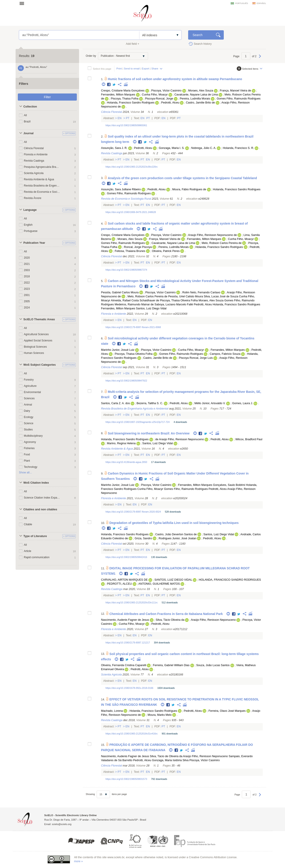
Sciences (29, 398)
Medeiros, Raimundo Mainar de (134, 304)
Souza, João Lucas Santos (213, 665)
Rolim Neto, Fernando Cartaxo (201, 292)
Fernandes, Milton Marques (118, 95)
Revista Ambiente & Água (39, 179)
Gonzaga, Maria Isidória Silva (170, 760)
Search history (203, 44)
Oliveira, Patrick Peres (166, 251)
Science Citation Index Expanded (42, 498)
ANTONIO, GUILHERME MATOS (159, 584)
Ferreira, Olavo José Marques (227, 711)
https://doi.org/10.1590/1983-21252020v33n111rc (132, 602)
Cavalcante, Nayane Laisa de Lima (196, 95)
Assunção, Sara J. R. (114, 148)
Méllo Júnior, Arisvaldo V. (210, 403)
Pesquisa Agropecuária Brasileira (42, 167)
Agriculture (30, 386)
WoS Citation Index (36, 483)
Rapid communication (37, 557)
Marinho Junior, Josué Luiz (118, 350)
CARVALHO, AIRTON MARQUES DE (124, 580)
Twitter (114, 85)
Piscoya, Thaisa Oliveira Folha (179, 300)
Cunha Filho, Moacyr (155, 95)
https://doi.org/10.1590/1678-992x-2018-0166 (129, 688)
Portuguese (31, 231)
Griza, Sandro (143, 538)
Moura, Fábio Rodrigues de (189, 189)
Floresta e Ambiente (36, 154)
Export (146, 68)
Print (119, 68)
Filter (47, 97)
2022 (27, 283)
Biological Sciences (35, 347)
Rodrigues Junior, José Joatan (178, 538)
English (28, 225)
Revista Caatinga (34, 161)
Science (29, 423)
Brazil (27, 122)
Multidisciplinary (33, 436)
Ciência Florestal (34, 148)
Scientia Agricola (34, 173)
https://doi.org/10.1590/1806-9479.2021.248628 (131, 212)
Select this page (102, 69)
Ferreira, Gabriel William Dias (171, 665)
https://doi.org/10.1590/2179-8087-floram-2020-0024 (133, 512)
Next (260, 58)
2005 (27, 301)
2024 (27, 308)
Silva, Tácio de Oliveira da (166, 756)
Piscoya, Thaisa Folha (125, 99)
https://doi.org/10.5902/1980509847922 (126, 381)
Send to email (132, 68)
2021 (27, 264)
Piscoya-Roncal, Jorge (159, 99)
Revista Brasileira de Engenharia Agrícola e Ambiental (42, 186)
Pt (128, 118)
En (120, 118)
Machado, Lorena (112, 711)
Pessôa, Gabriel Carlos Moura (120, 292)
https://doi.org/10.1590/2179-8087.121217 (128, 643)
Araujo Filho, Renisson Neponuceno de (213, 235)
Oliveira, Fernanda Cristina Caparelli (124, 665)
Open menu (23, 3)
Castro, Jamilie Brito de (200, 103)
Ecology (29, 417)
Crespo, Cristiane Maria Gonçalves (123, 91)
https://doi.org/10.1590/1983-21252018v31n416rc (132, 734)
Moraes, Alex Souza (201, 91)
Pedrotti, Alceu (170, 103)
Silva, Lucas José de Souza (221, 296)
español (261, 3)
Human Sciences (34, 353)
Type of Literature (35, 536)
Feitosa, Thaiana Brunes (130, 251)
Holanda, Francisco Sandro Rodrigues (131, 103)
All (25, 115)
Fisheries (29, 448)
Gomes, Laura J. (243, 403)
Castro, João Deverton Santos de (176, 534)
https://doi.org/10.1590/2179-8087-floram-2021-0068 (133, 327)
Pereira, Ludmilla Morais (195, 99)
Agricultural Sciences (36, 334)
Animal (28, 405)
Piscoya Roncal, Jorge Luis (196, 358)
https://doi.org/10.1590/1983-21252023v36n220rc (132, 167)
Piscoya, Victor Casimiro (166, 91)
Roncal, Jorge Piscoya (138, 247)
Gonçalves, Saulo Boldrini (229, 485)
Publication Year (34, 243)
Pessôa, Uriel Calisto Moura (185, 296)
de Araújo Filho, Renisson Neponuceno (179, 439)
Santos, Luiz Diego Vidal (151, 308)
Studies (28, 430)
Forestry (29, 380)
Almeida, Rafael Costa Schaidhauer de (135, 300)
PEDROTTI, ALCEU (119, 584)
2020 (27, 258)
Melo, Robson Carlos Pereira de (222, 243)
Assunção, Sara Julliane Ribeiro (121, 189)
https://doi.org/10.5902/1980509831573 (126, 779)
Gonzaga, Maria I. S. (172, 148)
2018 (27, 276)
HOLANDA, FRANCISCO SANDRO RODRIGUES (230, 580)
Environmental (32, 392)
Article (27, 551)
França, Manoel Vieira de (235, 91)
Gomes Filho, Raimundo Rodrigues (239, 99)
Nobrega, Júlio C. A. (204, 148)
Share (155, 68)
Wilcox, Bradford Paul (249, 439)
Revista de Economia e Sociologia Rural (42, 192)
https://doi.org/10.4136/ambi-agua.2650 (126, 462)
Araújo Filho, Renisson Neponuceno (213, 620)
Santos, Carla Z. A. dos (116, 403)
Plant (27, 461)
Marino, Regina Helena (121, 443)
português (241, 3)
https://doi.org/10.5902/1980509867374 (126, 270)
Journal (28, 133)
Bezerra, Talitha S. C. (150, 403)
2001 (27, 295)
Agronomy (30, 442)
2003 (27, 270)
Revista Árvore (33, 198)
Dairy (27, 411)
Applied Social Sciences (38, 341)
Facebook (109, 85)
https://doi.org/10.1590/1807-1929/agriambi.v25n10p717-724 (138, 422)
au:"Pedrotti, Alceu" (79, 35)
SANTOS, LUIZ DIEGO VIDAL (173, 580)
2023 (27, 289)
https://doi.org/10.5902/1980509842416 (126, 557)
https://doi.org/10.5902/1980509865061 (126, 125)
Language (30, 210)
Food (27, 454)
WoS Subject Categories (40, 365)
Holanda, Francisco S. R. (238, 148)
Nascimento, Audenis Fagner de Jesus (125, 620)
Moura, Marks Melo (160, 715)
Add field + (132, 44)
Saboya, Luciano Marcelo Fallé (174, 304)
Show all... (25, 473)
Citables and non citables (40, 509)
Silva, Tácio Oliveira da (170, 620)
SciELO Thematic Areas (39, 319)
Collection (30, 107)
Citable (28, 524)
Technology (31, 467)
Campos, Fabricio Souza (225, 354)
